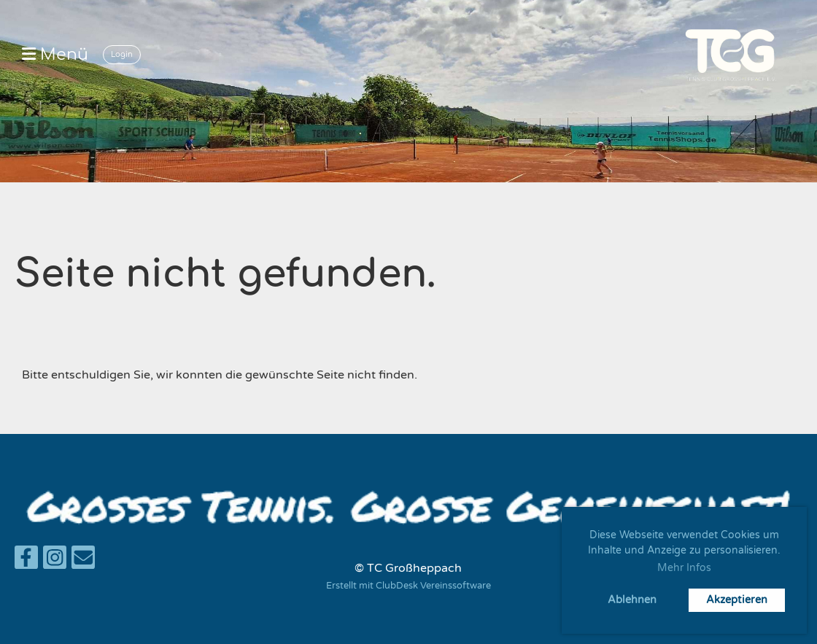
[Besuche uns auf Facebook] (26, 562)
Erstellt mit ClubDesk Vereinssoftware (408, 586)
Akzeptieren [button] (737, 600)
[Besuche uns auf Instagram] (55, 562)
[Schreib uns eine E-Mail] (83, 562)
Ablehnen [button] (632, 600)
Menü (55, 55)
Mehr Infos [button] (684, 568)
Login (122, 54)
